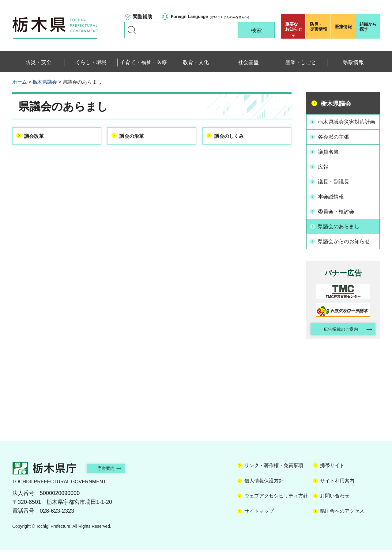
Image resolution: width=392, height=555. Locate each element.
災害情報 (319, 27)
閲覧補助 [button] (142, 17)
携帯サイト (332, 471)
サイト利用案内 (337, 486)
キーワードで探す (132, 30)
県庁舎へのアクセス (342, 516)
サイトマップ (259, 516)
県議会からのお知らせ (346, 245)
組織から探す (368, 27)
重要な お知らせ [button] (294, 27)
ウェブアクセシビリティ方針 (276, 501)
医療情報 (343, 27)
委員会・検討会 (338, 216)
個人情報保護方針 (264, 486)
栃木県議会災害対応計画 (346, 125)
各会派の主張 (335, 144)
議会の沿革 (135, 137)
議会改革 (37, 137)
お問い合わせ (335, 501)
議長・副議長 (335, 187)
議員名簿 (330, 158)
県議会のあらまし (341, 231)
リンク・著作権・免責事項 (274, 471)
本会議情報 (333, 202)
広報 (324, 173)
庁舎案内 (112, 473)
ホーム (20, 82)
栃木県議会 (45, 82)
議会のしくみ (233, 137)
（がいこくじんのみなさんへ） (211, 17)
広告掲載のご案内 (338, 333)
